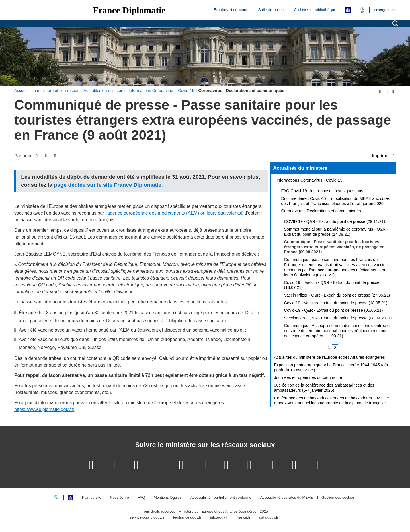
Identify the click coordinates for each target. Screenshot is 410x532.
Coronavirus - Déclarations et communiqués (321, 211)
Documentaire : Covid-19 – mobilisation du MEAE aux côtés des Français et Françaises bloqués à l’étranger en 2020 (336, 201)
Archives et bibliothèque (315, 9)
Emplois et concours (231, 9)
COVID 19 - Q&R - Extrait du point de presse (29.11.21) (335, 221)
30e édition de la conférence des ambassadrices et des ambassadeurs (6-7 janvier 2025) (324, 388)
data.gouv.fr (269, 518)
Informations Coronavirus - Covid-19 (310, 180)
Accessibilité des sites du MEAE (286, 498)
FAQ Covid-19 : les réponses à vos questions (322, 191)
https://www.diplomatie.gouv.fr (44, 409)
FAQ (141, 498)
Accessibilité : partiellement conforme (221, 498)
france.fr (244, 518)
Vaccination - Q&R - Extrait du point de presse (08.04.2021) (338, 318)
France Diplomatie (129, 10)
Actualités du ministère (300, 168)
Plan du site (92, 498)
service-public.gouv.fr (147, 518)
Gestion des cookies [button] (338, 498)
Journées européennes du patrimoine (308, 377)
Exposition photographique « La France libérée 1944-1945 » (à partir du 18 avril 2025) (331, 367)
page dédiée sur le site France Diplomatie (107, 185)
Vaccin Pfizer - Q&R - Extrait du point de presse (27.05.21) (337, 295)
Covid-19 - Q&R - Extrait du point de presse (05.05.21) (334, 310)
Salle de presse (272, 9)
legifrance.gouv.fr (187, 518)
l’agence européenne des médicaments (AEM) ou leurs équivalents (173, 213)
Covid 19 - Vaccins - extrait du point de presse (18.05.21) (336, 303)
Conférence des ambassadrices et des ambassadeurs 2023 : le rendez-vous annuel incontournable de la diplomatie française (332, 400)
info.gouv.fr (219, 518)
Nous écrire (119, 498)
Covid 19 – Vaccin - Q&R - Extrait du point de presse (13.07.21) (332, 285)
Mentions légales (168, 498)
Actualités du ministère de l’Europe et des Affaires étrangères (330, 357)
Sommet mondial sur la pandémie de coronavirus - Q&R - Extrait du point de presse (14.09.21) (336, 232)
